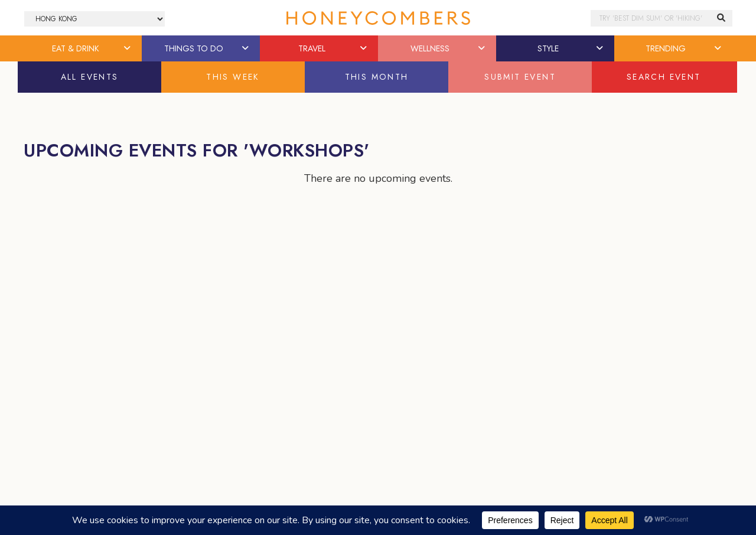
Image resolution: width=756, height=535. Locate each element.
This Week (233, 77)
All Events (90, 77)
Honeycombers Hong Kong (378, 18)
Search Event (664, 77)
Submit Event (520, 77)
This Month (377, 77)
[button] (128, 48)
